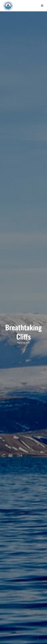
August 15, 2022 (23, 343)
